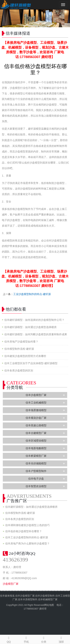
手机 (26, 639)
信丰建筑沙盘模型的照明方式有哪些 (25, 356)
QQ (9, 639)
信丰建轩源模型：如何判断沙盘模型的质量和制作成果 (36, 334)
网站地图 (49, 605)
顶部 (61, 639)
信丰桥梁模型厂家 (36, 456)
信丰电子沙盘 (36, 479)
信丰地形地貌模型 (36, 448)
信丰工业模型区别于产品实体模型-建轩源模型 (31, 363)
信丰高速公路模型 (36, 425)
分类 (44, 639)
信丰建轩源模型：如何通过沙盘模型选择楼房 (30, 327)
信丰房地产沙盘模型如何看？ (21, 342)
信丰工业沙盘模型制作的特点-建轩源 (27, 537)
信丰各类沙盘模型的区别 (19, 370)
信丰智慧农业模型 (36, 486)
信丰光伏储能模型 (36, 463)
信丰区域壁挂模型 (36, 441)
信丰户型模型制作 (36, 471)
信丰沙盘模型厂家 (36, 395)
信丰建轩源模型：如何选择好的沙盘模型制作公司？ (34, 320)
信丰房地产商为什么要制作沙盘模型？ (27, 543)
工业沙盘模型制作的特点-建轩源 (32, 294)
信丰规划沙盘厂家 (36, 418)
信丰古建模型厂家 (36, 433)
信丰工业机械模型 (36, 403)
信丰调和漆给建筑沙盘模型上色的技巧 (27, 525)
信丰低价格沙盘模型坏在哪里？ (24, 531)
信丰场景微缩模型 (36, 410)
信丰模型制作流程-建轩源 (19, 349)
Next (65, 18)
